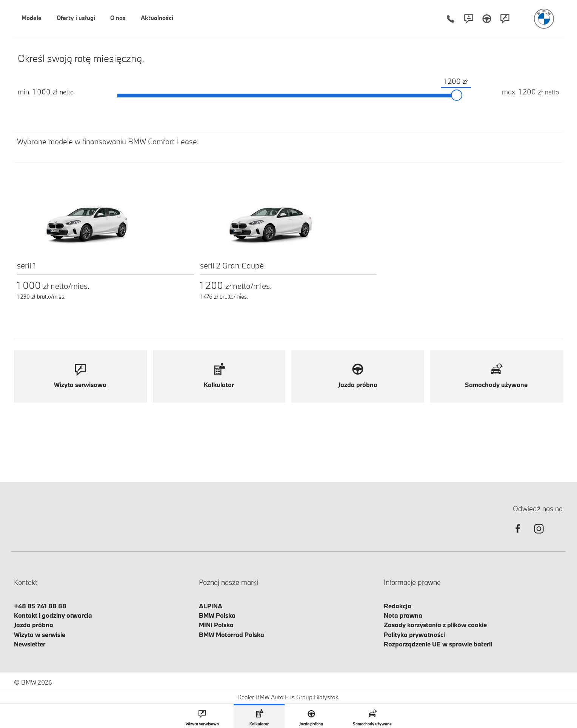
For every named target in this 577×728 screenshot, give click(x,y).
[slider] (457, 96)
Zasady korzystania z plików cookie (435, 625)
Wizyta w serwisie (40, 635)
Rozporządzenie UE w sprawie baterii (438, 644)
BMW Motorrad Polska (232, 635)
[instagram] (539, 535)
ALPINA (211, 606)
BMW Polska (217, 615)
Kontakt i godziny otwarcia (53, 615)
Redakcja (398, 606)
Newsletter (30, 644)
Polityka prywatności (414, 635)
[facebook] (518, 535)
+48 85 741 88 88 (40, 606)
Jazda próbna (34, 625)
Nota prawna (403, 615)
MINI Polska (216, 625)
